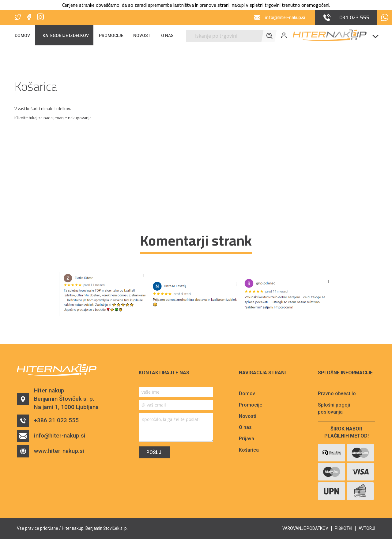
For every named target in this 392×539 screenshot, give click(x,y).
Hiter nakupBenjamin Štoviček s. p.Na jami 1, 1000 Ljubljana (58, 399)
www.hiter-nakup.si (51, 452)
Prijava (247, 439)
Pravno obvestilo (337, 394)
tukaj (33, 118)
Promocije (251, 405)
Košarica (249, 450)
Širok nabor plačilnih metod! (347, 432)
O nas (245, 427)
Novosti (248, 416)
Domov (247, 394)
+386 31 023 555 (48, 421)
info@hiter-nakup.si (51, 437)
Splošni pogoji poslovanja (334, 408)
